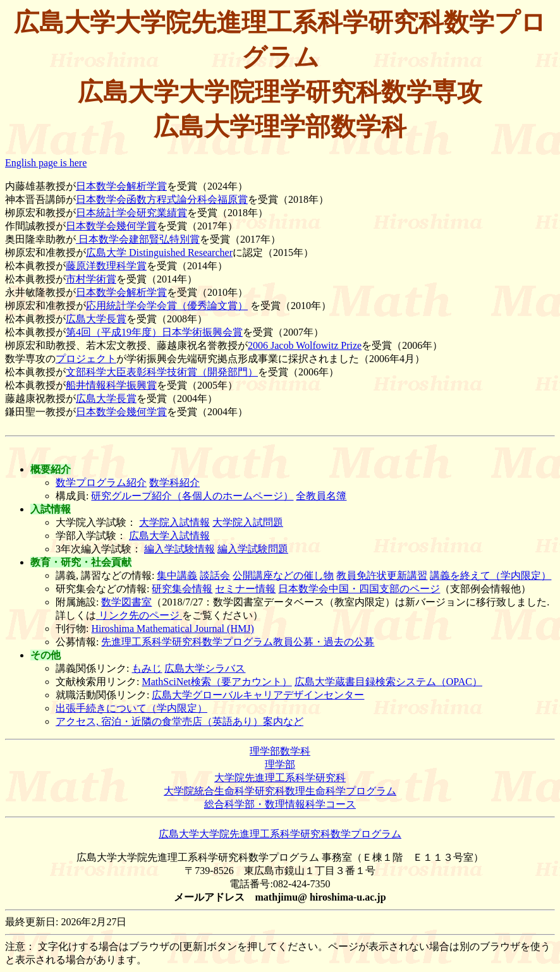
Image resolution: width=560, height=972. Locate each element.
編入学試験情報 (180, 549)
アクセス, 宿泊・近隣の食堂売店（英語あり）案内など (180, 721)
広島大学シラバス (205, 668)
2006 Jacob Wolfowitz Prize (305, 345)
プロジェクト (86, 359)
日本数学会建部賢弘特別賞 (138, 239)
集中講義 (177, 575)
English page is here (46, 163)
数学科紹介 (174, 483)
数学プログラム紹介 (101, 483)
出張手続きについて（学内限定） (131, 708)
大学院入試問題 (248, 522)
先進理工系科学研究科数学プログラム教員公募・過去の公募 (238, 642)
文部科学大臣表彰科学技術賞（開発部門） (162, 372)
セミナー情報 (245, 589)
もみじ (147, 668)
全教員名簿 (321, 496)
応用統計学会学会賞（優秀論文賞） (167, 306)
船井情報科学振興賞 (111, 385)
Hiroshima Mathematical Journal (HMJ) (172, 629)
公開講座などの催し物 (283, 575)
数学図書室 (126, 602)
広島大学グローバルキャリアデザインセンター (258, 695)
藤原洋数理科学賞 (106, 266)
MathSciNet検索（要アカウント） (216, 682)
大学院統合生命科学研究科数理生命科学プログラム (280, 791)
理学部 (280, 764)
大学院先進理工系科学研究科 (280, 778)
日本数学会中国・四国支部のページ (359, 589)
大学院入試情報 (174, 522)
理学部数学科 (280, 751)
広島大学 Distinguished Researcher (159, 252)
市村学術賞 (91, 279)
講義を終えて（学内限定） (490, 575)
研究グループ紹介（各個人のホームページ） (192, 496)
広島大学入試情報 (169, 536)
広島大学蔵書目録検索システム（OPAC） (388, 682)
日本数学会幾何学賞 (111, 226)
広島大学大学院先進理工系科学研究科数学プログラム (280, 834)
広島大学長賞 (96, 319)
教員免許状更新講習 (382, 575)
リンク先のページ (139, 615)
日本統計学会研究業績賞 (131, 213)
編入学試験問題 (253, 549)
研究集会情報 (182, 589)
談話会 (215, 575)
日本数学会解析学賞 (121, 186)
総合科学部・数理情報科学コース (280, 804)
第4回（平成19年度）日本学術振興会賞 (154, 332)
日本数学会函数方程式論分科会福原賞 (162, 199)
